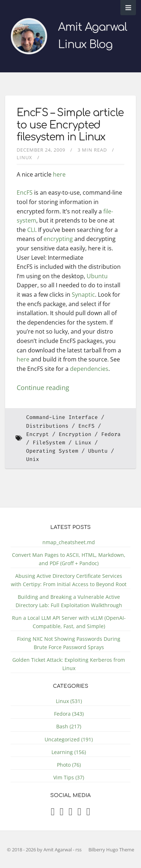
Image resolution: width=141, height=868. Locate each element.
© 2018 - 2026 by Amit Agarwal (40, 850)
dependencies (89, 369)
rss (78, 850)
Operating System (52, 451)
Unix (33, 459)
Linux (24, 157)
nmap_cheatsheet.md (69, 542)
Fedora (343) (69, 714)
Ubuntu (97, 276)
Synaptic (83, 295)
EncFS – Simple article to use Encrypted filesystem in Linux (70, 125)
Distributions (47, 426)
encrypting (58, 239)
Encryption (75, 434)
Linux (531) (69, 701)
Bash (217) (69, 726)
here (59, 174)
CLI (31, 230)
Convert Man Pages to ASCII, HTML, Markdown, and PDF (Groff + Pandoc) (69, 559)
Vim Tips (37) (69, 777)
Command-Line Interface (62, 417)
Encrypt (38, 434)
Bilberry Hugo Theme (111, 850)
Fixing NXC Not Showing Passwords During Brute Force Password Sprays (69, 643)
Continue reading (43, 388)
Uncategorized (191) (69, 739)
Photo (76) (69, 765)
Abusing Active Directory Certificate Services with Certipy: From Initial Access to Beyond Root (69, 580)
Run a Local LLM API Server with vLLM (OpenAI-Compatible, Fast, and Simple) (69, 622)
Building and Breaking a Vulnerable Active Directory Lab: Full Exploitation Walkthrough (69, 601)
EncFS (25, 192)
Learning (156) (69, 752)
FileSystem (49, 443)
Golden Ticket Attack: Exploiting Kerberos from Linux (69, 664)
